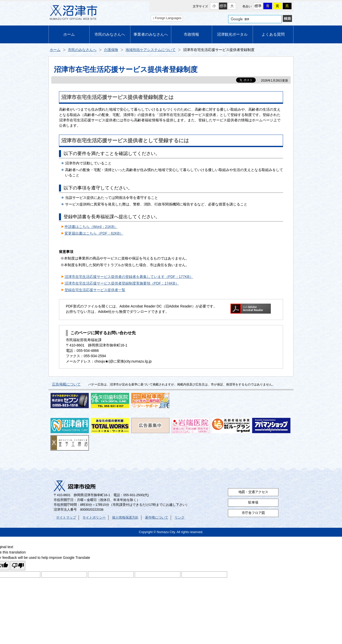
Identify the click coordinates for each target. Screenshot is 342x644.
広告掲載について (66, 384)
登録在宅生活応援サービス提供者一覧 (95, 290)
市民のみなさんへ (110, 34)
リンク (180, 518)
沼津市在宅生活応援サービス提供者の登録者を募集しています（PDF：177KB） (129, 277)
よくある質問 (273, 34)
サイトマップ (66, 518)
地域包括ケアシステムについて (151, 50)
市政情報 (191, 34)
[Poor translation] (18, 566)
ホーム (69, 34)
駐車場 (253, 503)
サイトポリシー (94, 518)
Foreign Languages (168, 18)
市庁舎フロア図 (253, 513)
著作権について (157, 518)
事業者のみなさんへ (151, 34)
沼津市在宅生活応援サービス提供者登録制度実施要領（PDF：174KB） (122, 283)
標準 (223, 6)
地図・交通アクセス (253, 492)
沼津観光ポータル (232, 34)
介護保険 (111, 50)
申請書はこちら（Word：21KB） (91, 227)
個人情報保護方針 (125, 518)
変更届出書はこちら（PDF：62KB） (94, 233)
